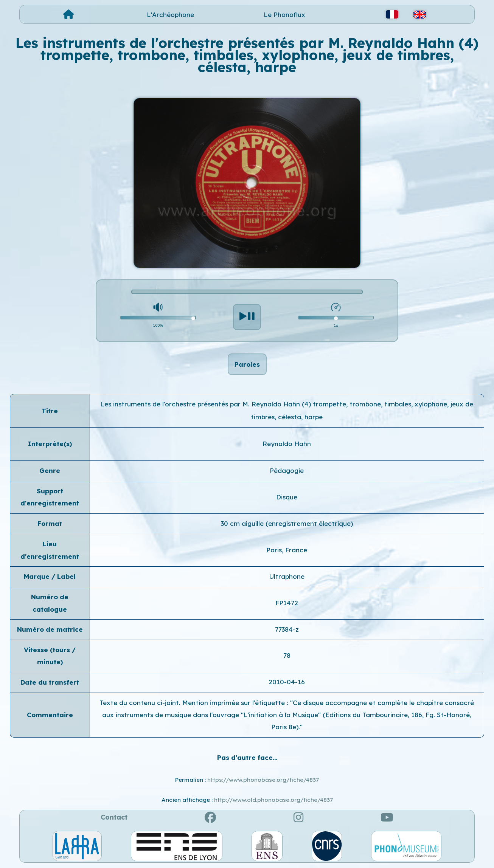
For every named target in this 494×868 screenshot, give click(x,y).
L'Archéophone (170, 15)
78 (287, 655)
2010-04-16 (287, 682)
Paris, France (287, 550)
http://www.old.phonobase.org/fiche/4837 (273, 800)
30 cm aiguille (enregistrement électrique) (287, 523)
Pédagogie (287, 470)
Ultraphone (287, 576)
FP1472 (287, 603)
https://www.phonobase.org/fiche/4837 (263, 780)
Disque (287, 497)
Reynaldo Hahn (287, 444)
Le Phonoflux (284, 15)
